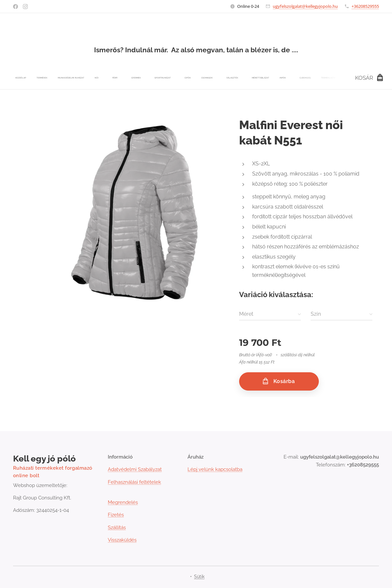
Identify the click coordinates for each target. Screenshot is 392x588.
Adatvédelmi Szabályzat (135, 469)
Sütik (199, 577)
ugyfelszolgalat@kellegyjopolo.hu (305, 6)
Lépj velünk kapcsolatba (215, 469)
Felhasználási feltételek (134, 482)
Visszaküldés (122, 540)
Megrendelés (123, 502)
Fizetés (116, 515)
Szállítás (117, 528)
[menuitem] (99, 78)
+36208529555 (365, 6)
